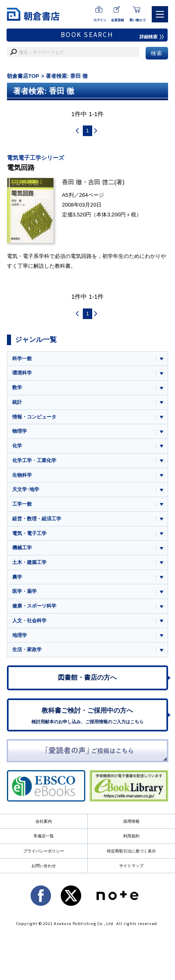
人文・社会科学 (29, 621)
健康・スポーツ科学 (34, 606)
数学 (17, 388)
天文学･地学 (26, 489)
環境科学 (22, 373)
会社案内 (44, 821)
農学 (17, 577)
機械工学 (22, 548)
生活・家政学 (27, 650)
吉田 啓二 (101, 182)
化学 (17, 446)
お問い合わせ (44, 866)
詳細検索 (152, 37)
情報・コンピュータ (34, 417)
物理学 (20, 431)
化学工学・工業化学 (34, 460)
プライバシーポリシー (44, 851)
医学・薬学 (24, 591)
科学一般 (22, 359)
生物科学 (22, 475)
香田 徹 (72, 182)
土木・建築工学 (29, 562)
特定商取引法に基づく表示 (131, 851)
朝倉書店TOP (23, 76)
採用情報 (131, 821)
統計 (17, 402)
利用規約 (131, 836)
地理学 (20, 635)
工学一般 (22, 504)
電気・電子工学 (29, 533)
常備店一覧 (44, 836)
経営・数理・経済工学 (37, 519)
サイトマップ (131, 866)
